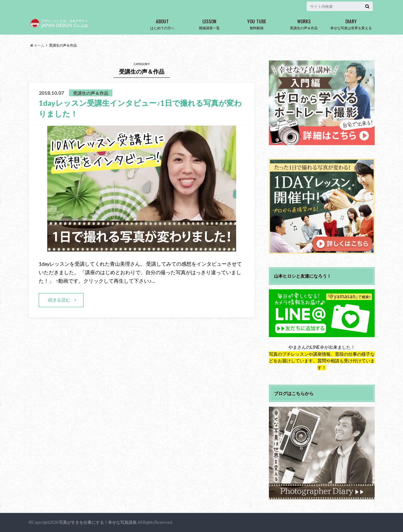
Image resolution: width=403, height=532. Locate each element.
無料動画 (257, 23)
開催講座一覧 (209, 23)
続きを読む (59, 300)
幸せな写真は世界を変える (351, 23)
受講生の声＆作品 (304, 23)
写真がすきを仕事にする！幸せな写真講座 (98, 522)
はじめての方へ (162, 23)
